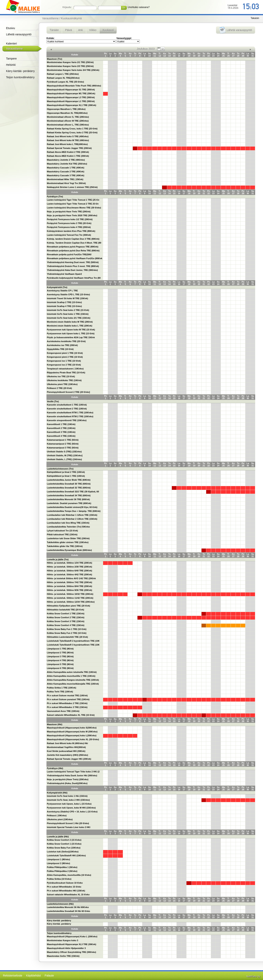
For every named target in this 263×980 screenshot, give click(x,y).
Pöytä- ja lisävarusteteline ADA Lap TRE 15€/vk (71, 337)
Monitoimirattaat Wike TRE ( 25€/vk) (65, 179)
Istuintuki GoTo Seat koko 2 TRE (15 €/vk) (68, 310)
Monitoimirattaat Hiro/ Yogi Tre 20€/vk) (66, 183)
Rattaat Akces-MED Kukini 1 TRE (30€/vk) (68, 156)
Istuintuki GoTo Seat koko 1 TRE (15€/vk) (68, 314)
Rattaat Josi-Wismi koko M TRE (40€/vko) (68, 140)
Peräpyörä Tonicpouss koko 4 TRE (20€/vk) (69, 227)
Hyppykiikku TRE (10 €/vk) (60, 349)
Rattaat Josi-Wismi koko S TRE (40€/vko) (68, 136)
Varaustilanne (15, 49)
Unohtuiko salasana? (139, 7)
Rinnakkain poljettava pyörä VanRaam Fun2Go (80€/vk (75, 258)
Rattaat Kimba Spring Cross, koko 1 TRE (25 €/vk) (72, 129)
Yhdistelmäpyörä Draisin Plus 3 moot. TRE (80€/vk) (73, 266)
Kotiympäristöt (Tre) (57, 287)
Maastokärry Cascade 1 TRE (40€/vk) (66, 168)
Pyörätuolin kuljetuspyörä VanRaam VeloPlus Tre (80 (74, 278)
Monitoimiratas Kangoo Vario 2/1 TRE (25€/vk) (70, 62)
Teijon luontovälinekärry (20, 77)
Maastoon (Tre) (54, 59)
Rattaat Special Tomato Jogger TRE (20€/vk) (69, 148)
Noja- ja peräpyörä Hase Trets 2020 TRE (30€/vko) (72, 215)
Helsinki (11, 65)
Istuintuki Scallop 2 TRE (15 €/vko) (64, 302)
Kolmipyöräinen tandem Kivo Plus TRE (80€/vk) (71, 231)
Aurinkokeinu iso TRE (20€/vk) (62, 345)
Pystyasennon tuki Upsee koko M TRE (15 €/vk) (71, 330)
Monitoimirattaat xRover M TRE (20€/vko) (68, 121)
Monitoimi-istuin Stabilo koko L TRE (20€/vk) (70, 326)
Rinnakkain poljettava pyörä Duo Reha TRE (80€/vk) (73, 251)
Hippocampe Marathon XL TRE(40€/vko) (67, 113)
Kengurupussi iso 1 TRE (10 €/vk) (64, 361)
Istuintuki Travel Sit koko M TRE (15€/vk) (67, 298)
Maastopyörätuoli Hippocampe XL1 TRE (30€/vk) (71, 105)
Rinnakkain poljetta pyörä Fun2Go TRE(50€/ (69, 254)
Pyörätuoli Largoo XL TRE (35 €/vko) (65, 82)
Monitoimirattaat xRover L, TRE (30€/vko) (68, 125)
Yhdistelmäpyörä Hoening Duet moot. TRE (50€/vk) (73, 262)
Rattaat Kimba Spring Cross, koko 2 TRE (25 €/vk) (72, 133)
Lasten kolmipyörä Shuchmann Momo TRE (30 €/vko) (74, 208)
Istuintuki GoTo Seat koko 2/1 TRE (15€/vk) (69, 318)
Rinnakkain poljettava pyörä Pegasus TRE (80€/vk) (73, 247)
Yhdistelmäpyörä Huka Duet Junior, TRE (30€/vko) (72, 270)
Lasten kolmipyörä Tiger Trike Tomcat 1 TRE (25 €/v (73, 200)
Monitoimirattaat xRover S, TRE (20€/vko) (68, 117)
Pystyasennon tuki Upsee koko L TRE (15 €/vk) (71, 333)
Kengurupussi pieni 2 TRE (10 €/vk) (65, 357)
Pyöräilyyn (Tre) (55, 197)
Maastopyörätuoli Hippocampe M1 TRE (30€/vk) (71, 93)
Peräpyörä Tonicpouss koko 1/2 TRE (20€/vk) (70, 219)
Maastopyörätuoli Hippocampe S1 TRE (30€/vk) (71, 90)
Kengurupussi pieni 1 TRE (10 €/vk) (65, 353)
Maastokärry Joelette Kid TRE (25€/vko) (67, 164)
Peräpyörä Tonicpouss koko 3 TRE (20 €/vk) (69, 223)
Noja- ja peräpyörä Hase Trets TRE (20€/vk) (69, 212)
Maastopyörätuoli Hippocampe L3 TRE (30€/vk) (71, 97)
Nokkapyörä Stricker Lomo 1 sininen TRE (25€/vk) (72, 187)
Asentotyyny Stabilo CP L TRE (62, 291)
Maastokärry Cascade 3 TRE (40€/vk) (66, 175)
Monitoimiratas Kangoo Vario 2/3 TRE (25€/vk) (70, 66)
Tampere (11, 59)
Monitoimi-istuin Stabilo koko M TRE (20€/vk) (70, 322)
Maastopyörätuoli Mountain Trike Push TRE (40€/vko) (74, 86)
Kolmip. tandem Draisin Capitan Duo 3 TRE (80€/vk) (73, 239)
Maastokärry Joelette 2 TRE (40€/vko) (66, 160)
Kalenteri (11, 44)
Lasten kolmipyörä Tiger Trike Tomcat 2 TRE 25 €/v (73, 204)
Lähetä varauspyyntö (19, 34)
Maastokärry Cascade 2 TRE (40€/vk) (66, 172)
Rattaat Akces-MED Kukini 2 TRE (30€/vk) (68, 152)
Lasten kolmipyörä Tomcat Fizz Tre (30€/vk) (69, 235)
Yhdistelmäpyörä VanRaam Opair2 (64, 274)
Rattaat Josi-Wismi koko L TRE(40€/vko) (67, 144)
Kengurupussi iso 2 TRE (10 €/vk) (64, 365)
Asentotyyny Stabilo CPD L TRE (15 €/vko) (68, 294)
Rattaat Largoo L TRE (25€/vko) (63, 74)
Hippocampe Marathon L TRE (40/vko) (66, 109)
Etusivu (11, 28)
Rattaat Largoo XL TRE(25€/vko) (63, 78)
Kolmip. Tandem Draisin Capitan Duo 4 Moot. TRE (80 (74, 243)
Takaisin (255, 18)
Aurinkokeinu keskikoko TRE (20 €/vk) (66, 341)
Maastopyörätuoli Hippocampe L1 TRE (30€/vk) (71, 101)
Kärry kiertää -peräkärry (20, 71)
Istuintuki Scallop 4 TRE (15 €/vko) (64, 306)
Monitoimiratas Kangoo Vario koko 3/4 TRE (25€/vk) (73, 70)
